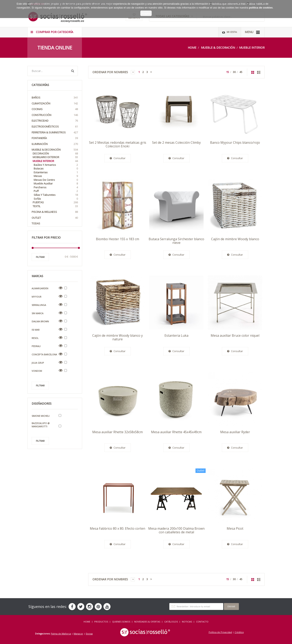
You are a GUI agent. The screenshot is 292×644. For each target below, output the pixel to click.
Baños (55, 98)
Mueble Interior (252, 48)
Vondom (37, 371)
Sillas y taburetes (56, 195)
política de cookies (261, 4)
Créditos (239, 632)
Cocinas (55, 109)
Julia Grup (38, 363)
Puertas (55, 202)
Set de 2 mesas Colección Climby (176, 143)
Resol (35, 338)
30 (234, 72)
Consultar (118, 158)
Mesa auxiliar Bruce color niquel (235, 335)
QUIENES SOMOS (121, 622)
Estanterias (56, 172)
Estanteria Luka (176, 335)
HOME (87, 622)
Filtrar (40, 257)
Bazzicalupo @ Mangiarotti (41, 425)
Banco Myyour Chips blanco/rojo (235, 143)
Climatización (55, 103)
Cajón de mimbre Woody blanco (235, 239)
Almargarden (40, 288)
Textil (55, 206)
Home (192, 48)
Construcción (55, 115)
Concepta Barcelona (44, 354)
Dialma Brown (40, 321)
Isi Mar (36, 330)
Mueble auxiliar (56, 184)
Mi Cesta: (230, 32)
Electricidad (55, 121)
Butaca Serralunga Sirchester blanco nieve (176, 241)
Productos (101, 622)
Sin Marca (38, 313)
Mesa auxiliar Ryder (235, 432)
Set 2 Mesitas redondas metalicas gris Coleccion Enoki (118, 144)
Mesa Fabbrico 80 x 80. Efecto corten (118, 528)
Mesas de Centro (56, 180)
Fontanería (55, 138)
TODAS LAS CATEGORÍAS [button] (174, 16)
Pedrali (36, 346)
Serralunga (39, 305)
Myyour (36, 297)
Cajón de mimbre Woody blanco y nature (118, 337)
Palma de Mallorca (61, 634)
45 (241, 72)
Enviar (231, 606)
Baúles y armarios (56, 165)
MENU (252, 32)
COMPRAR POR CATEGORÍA (52, 32)
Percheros (56, 187)
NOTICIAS (187, 622)
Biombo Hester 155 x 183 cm (118, 239)
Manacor (78, 634)
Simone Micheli (41, 416)
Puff (56, 191)
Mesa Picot (235, 528)
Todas (36, 223)
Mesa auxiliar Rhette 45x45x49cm (176, 432)
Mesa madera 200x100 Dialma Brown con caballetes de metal (176, 530)
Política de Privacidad (220, 632)
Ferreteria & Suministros (55, 132)
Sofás (56, 199)
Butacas (56, 169)
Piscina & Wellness (55, 212)
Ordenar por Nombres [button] (114, 72)
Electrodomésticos (55, 127)
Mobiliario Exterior (55, 157)
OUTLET (55, 218)
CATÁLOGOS (171, 622)
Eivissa (89, 634)
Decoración (55, 154)
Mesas (56, 176)
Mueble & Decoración (218, 48)
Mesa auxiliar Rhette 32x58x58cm (118, 432)
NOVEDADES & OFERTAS (147, 622)
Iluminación (55, 144)
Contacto (202, 622)
